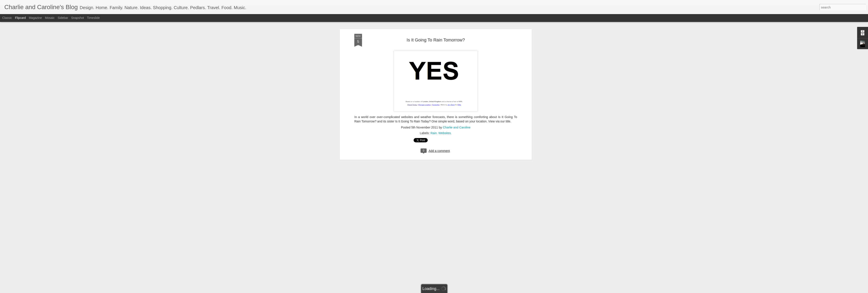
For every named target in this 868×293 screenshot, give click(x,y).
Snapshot (78, 18)
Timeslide (93, 18)
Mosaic (50, 18)
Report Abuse (460, 291)
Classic (7, 18)
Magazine (35, 18)
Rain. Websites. (441, 62)
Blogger (448, 291)
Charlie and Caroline (457, 56)
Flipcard (20, 18)
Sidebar (63, 18)
